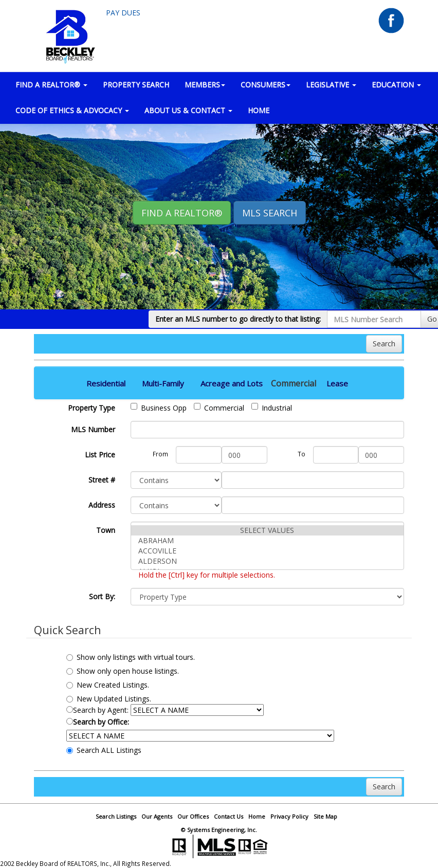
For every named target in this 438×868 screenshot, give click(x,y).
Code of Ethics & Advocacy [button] (72, 110)
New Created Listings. (108, 685)
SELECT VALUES (268, 530)
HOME (259, 110)
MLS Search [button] (270, 213)
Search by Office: (98, 722)
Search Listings (116, 816)
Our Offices (193, 816)
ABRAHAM (268, 541)
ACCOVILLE (268, 551)
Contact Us (229, 816)
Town (106, 530)
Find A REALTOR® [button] (182, 213)
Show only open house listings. (123, 671)
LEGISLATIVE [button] (331, 85)
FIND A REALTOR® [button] (51, 85)
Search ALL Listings (104, 750)
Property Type (92, 408)
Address (102, 505)
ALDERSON (268, 561)
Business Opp (159, 408)
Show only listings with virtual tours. (131, 657)
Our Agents (157, 816)
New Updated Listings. (109, 699)
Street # (102, 480)
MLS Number (93, 429)
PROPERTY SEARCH (136, 85)
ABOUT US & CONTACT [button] (188, 110)
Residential (106, 383)
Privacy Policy (289, 816)
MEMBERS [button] (205, 85)
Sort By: (102, 596)
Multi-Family (163, 383)
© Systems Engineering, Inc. (219, 830)
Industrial (272, 408)
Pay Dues (123, 13)
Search (384, 344)
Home (257, 816)
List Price (100, 455)
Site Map (325, 816)
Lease (337, 383)
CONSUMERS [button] (266, 85)
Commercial (219, 408)
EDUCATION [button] (396, 85)
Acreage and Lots (232, 383)
